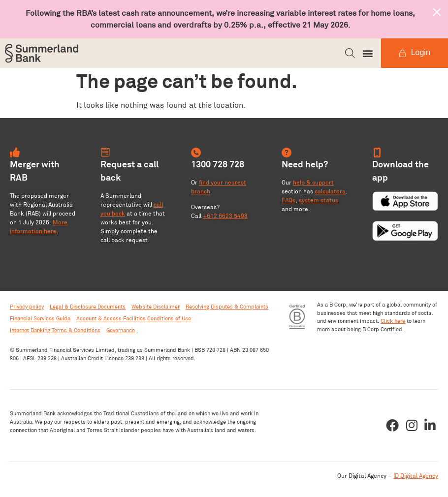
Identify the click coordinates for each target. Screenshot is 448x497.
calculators (330, 191)
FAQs (288, 200)
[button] (350, 53)
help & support (313, 182)
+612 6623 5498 (225, 216)
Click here (393, 321)
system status (319, 200)
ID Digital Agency (416, 476)
